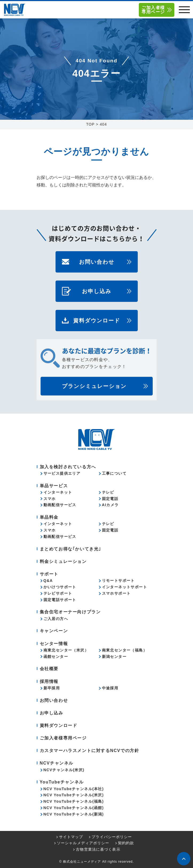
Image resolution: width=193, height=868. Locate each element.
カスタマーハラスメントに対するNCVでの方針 (90, 751)
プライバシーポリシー (112, 837)
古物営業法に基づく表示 (98, 849)
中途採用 (110, 688)
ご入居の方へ (56, 619)
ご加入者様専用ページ (153, 10)
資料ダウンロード (97, 321)
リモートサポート (118, 581)
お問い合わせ (97, 262)
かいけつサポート (60, 587)
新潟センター (114, 657)
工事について (114, 473)
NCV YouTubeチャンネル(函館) (74, 808)
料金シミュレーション (63, 561)
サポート (49, 574)
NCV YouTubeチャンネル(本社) (74, 789)
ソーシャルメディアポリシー (83, 843)
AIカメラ (110, 505)
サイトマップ (71, 837)
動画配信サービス (60, 505)
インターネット (58, 492)
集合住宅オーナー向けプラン (70, 612)
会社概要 (49, 669)
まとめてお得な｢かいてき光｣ (70, 549)
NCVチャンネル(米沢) (64, 770)
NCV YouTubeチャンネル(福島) (74, 801)
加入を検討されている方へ (68, 467)
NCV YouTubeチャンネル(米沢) (74, 795)
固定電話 (110, 499)
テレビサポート (58, 593)
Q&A (48, 581)
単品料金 (49, 517)
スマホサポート (116, 593)
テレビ (108, 492)
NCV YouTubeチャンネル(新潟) (74, 814)
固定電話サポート (60, 600)
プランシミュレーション (94, 386)
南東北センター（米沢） (66, 650)
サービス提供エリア (62, 473)
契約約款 (126, 843)
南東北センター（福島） (125, 650)
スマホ (50, 499)
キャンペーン (54, 631)
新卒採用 (52, 688)
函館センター (56, 657)
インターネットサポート (125, 587)
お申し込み (97, 291)
